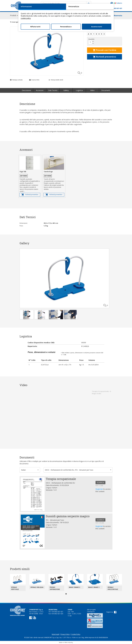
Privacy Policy (65, 634)
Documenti (106, 90)
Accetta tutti (97, 27)
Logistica (79, 90)
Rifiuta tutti (35, 27)
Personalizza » (66, 27)
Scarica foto (34, 80)
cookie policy (26, 18)
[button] (30, 470)
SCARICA (100, 482)
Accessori (40, 90)
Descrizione (26, 90)
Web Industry (69, 642)
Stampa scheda (16, 80)
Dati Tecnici (53, 90)
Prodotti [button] (14, 15)
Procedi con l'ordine (105, 50)
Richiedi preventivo (105, 57)
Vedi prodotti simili (56, 80)
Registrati (99, 489)
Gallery (66, 90)
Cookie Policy (76, 634)
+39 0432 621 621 (116, 8)
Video (92, 90)
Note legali (55, 634)
